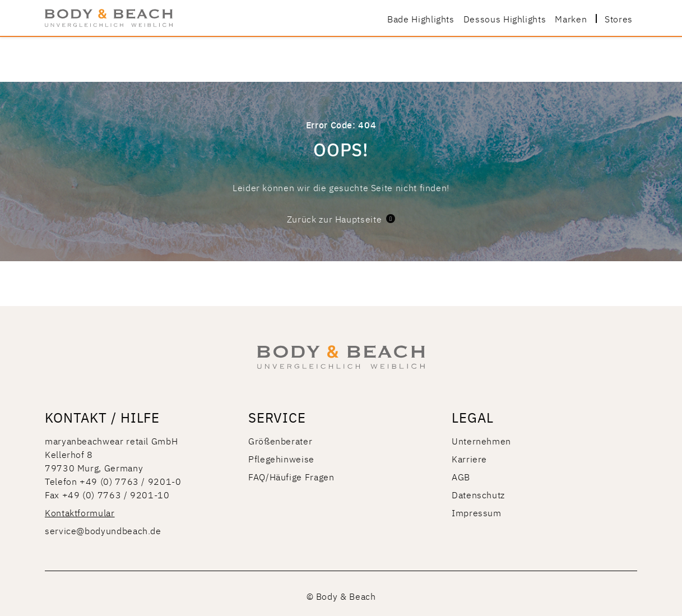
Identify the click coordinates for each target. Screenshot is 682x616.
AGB (461, 476)
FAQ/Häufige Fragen (291, 476)
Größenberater (280, 441)
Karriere (469, 458)
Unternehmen (481, 441)
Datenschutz (478, 494)
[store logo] (109, 18)
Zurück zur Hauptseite (341, 219)
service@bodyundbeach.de (103, 530)
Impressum (477, 512)
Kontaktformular (80, 512)
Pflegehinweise (281, 458)
